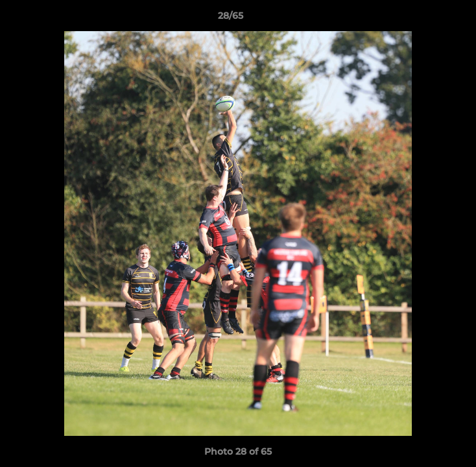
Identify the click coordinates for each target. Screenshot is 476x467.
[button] (429, 19)
